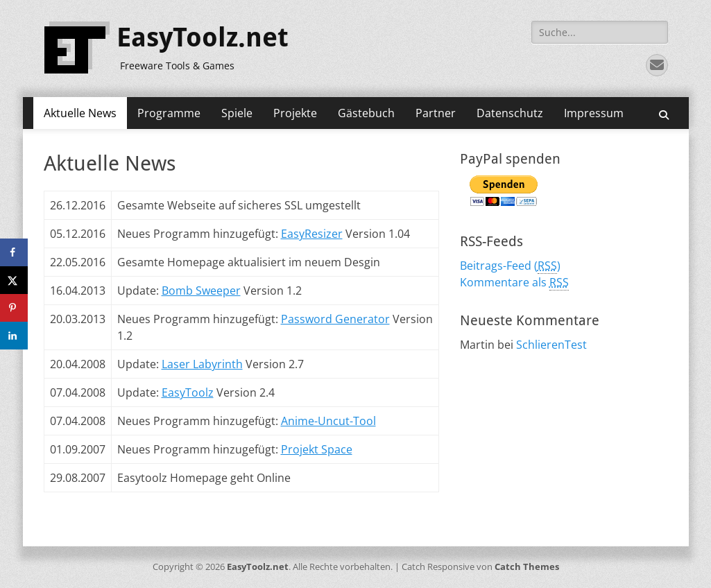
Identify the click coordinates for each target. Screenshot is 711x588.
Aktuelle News (80, 113)
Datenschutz (510, 113)
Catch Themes (527, 567)
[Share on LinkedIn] (14, 336)
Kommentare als (514, 283)
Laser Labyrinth (202, 364)
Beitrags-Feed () (510, 266)
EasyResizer (312, 234)
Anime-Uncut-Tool (328, 421)
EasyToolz (188, 392)
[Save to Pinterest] (14, 308)
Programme (169, 113)
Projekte (295, 113)
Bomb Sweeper (201, 291)
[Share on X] (14, 280)
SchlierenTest (551, 345)
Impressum (594, 113)
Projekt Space (317, 449)
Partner (436, 113)
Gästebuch (366, 113)
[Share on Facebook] (14, 252)
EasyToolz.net (203, 37)
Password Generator (335, 319)
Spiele (237, 113)
